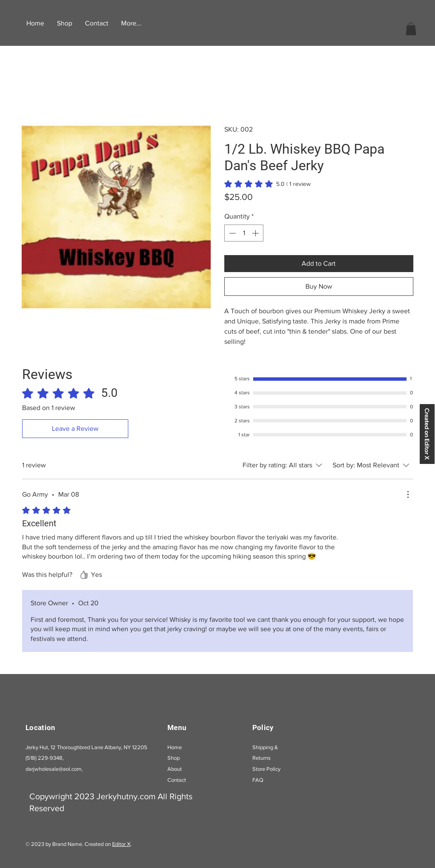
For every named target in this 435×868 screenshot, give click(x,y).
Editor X (121, 844)
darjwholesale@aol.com (54, 769)
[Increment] (256, 233)
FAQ (258, 780)
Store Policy (266, 769)
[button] (411, 29)
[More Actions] (408, 494)
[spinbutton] (244, 233)
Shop (174, 758)
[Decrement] (232, 233)
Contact (177, 780)
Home (175, 747)
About (175, 769)
